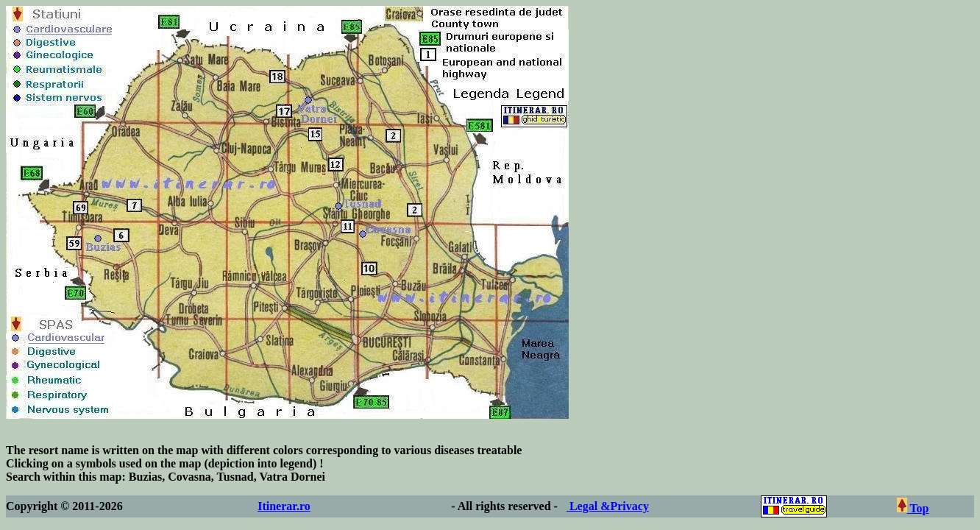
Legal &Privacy (608, 506)
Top (913, 508)
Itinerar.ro (284, 506)
